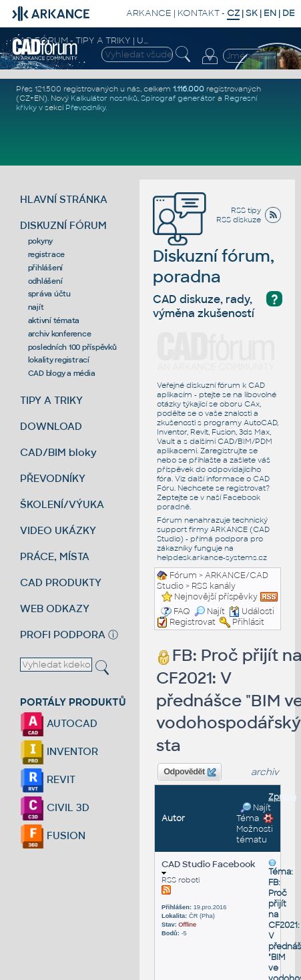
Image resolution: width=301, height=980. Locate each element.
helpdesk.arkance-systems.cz (212, 557)
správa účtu (49, 294)
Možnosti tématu (255, 829)
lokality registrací (59, 360)
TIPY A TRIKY (51, 400)
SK (252, 13)
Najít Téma (254, 813)
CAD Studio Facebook (208, 867)
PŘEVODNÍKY (53, 478)
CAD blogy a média (62, 373)
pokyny (41, 241)
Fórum (183, 575)
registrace (47, 254)
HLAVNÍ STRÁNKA (64, 199)
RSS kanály (214, 586)
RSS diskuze (239, 220)
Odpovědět (190, 772)
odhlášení (45, 281)
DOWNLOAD (51, 426)
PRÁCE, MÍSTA (55, 556)
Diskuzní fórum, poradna (214, 247)
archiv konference (60, 334)
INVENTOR (59, 751)
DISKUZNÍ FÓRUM (63, 225)
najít (36, 307)
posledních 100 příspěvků (72, 347)
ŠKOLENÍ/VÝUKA (62, 504)
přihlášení (46, 268)
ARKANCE (149, 13)
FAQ (182, 611)
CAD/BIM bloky (58, 452)
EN (270, 13)
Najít (210, 611)
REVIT (48, 779)
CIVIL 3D (55, 807)
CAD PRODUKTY (61, 582)
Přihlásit (248, 622)
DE (289, 13)
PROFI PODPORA (63, 635)
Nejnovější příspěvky (216, 597)
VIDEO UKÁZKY (58, 530)
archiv (265, 772)
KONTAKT (199, 13)
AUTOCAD (59, 723)
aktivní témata (54, 320)
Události (252, 611)
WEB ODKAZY (55, 608)
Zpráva (282, 797)
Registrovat (193, 622)
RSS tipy (246, 210)
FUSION (53, 835)
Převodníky (85, 107)
